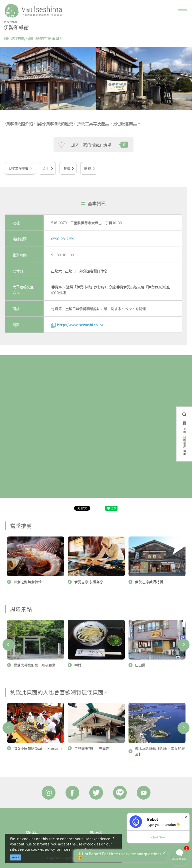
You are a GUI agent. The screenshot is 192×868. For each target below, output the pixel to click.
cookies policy (43, 849)
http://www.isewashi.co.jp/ (77, 325)
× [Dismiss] (186, 817)
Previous (8, 645)
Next (183, 645)
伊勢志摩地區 (19, 168)
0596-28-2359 (63, 239)
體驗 (67, 168)
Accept (16, 857)
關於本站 (32, 833)
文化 (46, 168)
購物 (87, 168)
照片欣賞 (96, 833)
